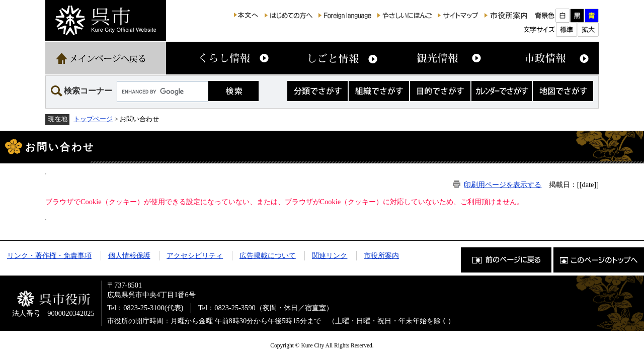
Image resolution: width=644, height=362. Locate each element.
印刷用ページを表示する (503, 185)
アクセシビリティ (195, 255)
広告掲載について (268, 255)
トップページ (93, 119)
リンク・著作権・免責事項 (49, 255)
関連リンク (330, 255)
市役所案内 (381, 255)
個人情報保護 (129, 255)
